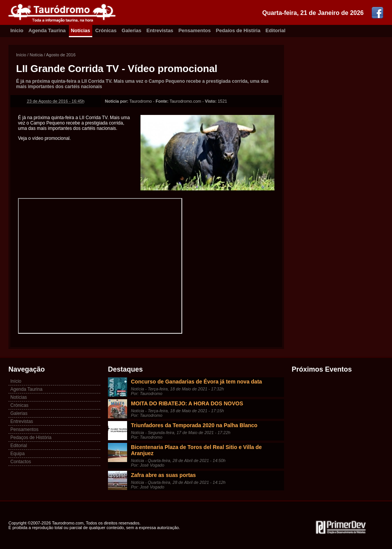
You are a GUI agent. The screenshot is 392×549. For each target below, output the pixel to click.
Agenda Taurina (47, 30)
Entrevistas (160, 30)
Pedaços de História (31, 438)
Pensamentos (195, 30)
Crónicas (106, 30)
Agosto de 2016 (61, 55)
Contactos (21, 462)
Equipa (17, 454)
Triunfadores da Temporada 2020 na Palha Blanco (194, 425)
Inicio (17, 30)
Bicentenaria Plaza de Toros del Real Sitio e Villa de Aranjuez (196, 450)
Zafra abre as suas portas (163, 475)
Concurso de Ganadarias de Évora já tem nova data (196, 382)
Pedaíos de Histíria (238, 30)
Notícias (81, 30)
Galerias (131, 30)
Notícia (36, 55)
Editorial (276, 30)
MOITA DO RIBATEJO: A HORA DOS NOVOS (187, 403)
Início (21, 55)
